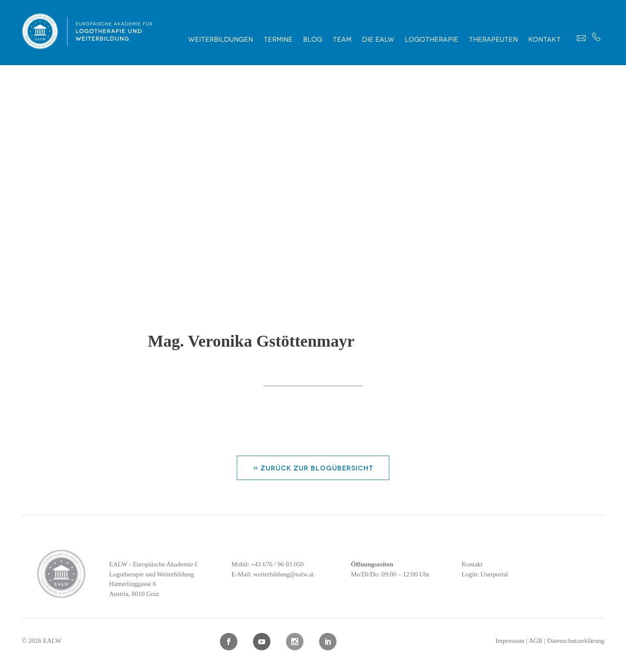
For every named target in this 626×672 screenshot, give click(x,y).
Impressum (510, 641)
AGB (536, 641)
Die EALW (378, 39)
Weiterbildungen (221, 39)
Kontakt (544, 39)
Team (342, 39)
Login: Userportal (485, 574)
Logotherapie (431, 39)
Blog (313, 39)
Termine (278, 39)
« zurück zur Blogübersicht (313, 467)
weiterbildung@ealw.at (284, 574)
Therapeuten (493, 39)
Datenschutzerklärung (576, 641)
